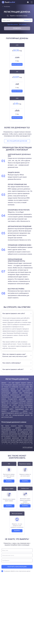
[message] (17, 560)
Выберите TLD (28, 20)
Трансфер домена (13, 24)
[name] (17, 550)
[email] (17, 555)
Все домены (23, 24)
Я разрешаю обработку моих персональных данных (16, 571)
